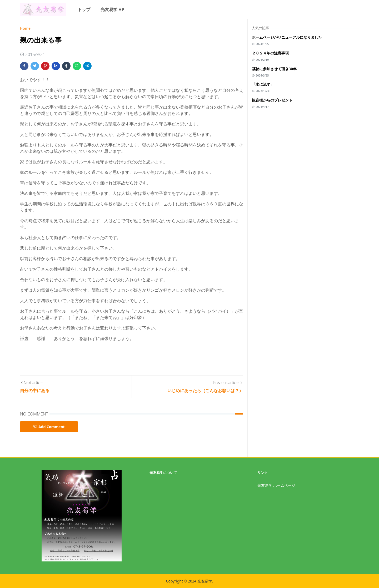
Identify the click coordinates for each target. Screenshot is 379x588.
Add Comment (49, 427)
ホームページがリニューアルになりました (287, 37)
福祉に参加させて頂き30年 (274, 69)
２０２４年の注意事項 (270, 53)
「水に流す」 (263, 84)
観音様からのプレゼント (272, 100)
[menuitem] (84, 9)
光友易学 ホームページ (276, 485)
